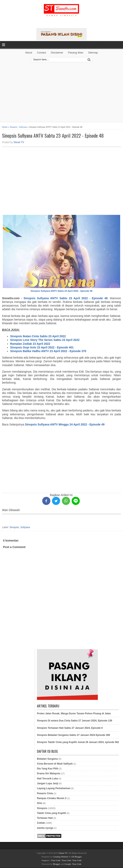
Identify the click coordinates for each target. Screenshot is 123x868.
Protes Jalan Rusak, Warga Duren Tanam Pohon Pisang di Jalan (74, 714)
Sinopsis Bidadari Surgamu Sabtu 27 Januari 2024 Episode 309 (73, 735)
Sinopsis (13, 127)
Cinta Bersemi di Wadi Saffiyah (55, 764)
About (29, 53)
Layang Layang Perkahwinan (54, 788)
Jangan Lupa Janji (48, 783)
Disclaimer (57, 53)
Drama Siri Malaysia (48, 773)
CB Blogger (76, 857)
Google (68, 864)
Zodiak (41, 823)
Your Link (56, 860)
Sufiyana (23, 127)
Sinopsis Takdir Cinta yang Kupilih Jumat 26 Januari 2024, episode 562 (78, 742)
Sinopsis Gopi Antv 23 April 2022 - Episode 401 (42, 347)
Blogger (57, 864)
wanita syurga (45, 828)
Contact (42, 53)
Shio (40, 803)
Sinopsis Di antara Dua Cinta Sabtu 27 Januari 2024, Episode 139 (74, 721)
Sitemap (93, 53)
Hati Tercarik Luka (47, 779)
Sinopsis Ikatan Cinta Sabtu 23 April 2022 (38, 336)
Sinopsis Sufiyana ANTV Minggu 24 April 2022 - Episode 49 (65, 424)
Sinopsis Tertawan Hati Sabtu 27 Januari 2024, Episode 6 (70, 728)
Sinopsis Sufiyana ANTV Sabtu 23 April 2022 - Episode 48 (53, 135)
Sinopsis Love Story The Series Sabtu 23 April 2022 (45, 340)
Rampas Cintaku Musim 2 (52, 798)
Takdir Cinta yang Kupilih (52, 813)
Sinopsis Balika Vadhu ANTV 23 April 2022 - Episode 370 (48, 351)
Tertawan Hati (45, 818)
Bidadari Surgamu (47, 759)
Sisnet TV (19, 142)
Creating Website (60, 857)
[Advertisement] (62, 94)
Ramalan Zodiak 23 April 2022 (30, 344)
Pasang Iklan (76, 53)
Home (5, 127)
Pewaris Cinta (45, 793)
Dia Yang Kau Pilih (48, 769)
